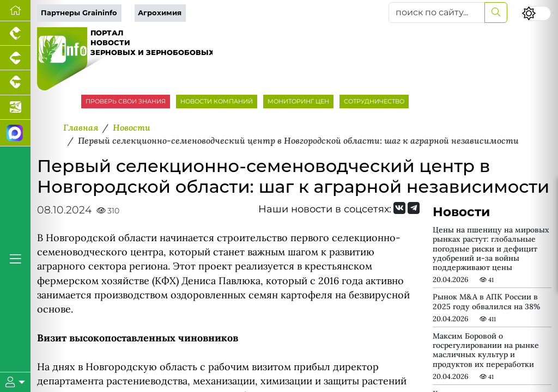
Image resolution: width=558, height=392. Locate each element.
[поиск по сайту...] (437, 13)
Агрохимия (160, 13)
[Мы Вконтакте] (399, 208)
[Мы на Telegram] (414, 208)
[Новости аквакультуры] (15, 108)
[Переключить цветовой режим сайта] (536, 13)
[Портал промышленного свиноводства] (15, 58)
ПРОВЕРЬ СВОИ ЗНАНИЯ (126, 101)
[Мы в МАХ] (15, 133)
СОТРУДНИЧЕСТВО (374, 101)
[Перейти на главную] (15, 11)
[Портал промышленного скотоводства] (15, 82)
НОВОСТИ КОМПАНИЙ (217, 101)
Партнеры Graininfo (79, 13)
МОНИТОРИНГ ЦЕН (298, 101)
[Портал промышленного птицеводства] (15, 33)
